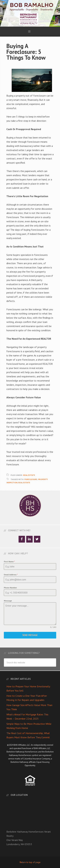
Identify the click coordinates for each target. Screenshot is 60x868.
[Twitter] (37, 539)
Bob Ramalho (30, 13)
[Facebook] (22, 539)
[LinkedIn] (29, 539)
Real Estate (29, 475)
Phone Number (10, 588)
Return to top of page (30, 862)
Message (8, 601)
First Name (9, 562)
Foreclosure (31, 479)
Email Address (11, 575)
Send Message (30, 635)
